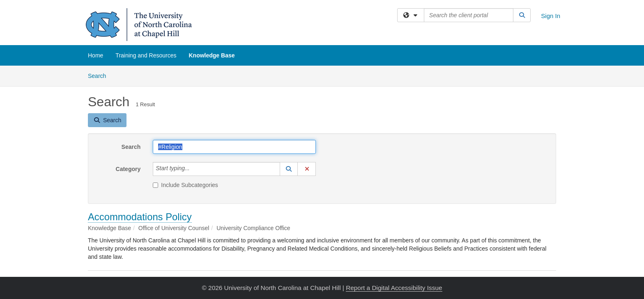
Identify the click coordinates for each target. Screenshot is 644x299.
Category (128, 169)
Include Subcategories (185, 185)
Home (95, 55)
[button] (289, 169)
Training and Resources (146, 55)
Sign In (551, 16)
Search (100, 75)
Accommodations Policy (140, 217)
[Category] (194, 169)
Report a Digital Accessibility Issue (394, 288)
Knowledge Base (212, 55)
